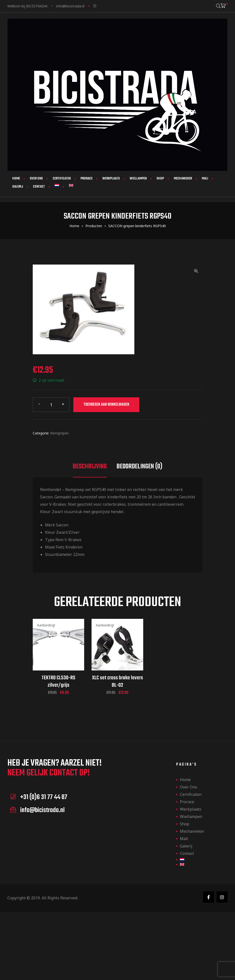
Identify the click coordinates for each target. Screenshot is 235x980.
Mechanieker (183, 179)
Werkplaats (111, 179)
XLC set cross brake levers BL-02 (117, 682)
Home (16, 179)
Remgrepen (59, 433)
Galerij (18, 187)
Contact (39, 187)
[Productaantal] (51, 405)
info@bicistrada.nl (70, 6)
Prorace (86, 179)
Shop (160, 179)
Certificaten (62, 179)
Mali (205, 179)
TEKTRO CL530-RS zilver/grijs (58, 682)
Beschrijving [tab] (90, 467)
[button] (196, 271)
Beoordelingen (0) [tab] (140, 467)
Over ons (36, 179)
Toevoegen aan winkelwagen (106, 405)
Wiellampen (138, 179)
